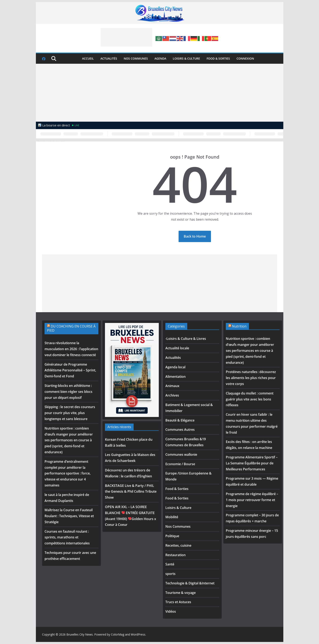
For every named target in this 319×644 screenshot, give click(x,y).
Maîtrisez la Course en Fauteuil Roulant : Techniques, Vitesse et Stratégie (69, 516)
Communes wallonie (181, 454)
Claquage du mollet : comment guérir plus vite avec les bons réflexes (250, 399)
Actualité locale (177, 348)
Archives (172, 395)
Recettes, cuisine (178, 545)
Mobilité (172, 517)
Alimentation (175, 377)
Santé (170, 564)
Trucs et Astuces (178, 602)
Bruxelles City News (80, 634)
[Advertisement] (126, 37)
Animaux (172, 386)
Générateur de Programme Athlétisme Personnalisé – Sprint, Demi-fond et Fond (70, 370)
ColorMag (118, 634)
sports (170, 574)
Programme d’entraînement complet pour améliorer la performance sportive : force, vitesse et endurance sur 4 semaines (68, 473)
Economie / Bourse (180, 464)
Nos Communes (136, 58)
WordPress (138, 634)
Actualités (109, 58)
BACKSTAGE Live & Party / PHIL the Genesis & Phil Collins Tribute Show (131, 492)
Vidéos (171, 611)
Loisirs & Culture (186, 58)
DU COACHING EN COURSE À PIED (71, 328)
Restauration (175, 555)
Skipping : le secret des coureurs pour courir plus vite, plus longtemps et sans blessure (70, 413)
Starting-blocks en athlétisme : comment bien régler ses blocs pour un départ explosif (68, 392)
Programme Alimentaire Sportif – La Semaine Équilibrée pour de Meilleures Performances (252, 463)
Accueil (88, 58)
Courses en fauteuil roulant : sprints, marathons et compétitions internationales (67, 537)
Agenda (160, 58)
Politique (172, 536)
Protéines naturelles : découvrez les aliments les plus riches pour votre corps (251, 378)
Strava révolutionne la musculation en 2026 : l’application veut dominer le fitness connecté (71, 349)
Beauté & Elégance (180, 420)
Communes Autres (180, 430)
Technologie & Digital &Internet (190, 583)
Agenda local (175, 367)
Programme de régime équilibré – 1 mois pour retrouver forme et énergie (252, 500)
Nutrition (239, 326)
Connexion (245, 58)
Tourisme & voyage (181, 593)
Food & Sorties (218, 58)
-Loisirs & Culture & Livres (186, 339)
